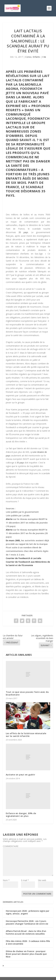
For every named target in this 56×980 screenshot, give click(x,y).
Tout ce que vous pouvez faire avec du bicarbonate (27, 693)
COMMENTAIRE (11, 846)
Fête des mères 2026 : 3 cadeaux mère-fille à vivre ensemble (28, 942)
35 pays (23, 232)
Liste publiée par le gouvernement (22, 512)
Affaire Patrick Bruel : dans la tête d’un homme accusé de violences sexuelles (26, 932)
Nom (6, 880)
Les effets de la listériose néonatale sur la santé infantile (26, 735)
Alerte (9, 519)
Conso (28, 57)
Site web (42, 880)
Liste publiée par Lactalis (18, 515)
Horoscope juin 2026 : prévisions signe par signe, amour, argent (28, 912)
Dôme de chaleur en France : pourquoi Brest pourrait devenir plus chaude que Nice (26, 954)
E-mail (25, 880)
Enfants (36, 57)
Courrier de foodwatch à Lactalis (24, 558)
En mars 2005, (13, 540)
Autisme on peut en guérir (21, 775)
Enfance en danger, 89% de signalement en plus (21, 815)
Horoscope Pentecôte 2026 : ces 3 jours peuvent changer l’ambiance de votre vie (27, 922)
